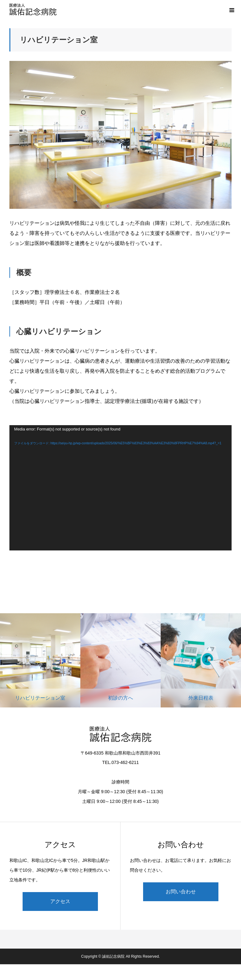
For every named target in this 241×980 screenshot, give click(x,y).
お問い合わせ (181, 892)
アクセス (60, 901)
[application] (120, 488)
